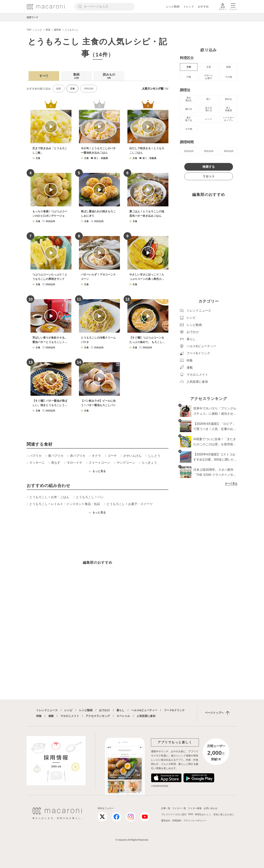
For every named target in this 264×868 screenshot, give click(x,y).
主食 (189, 67)
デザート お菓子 (209, 77)
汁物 (189, 77)
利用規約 (177, 821)
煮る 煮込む (189, 99)
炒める (229, 99)
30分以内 (228, 151)
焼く (209, 99)
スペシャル (123, 716)
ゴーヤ (111, 456)
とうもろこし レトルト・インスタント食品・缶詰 (63, 504)
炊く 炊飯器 (229, 109)
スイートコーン (98, 463)
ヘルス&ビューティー (144, 710)
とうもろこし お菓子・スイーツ (128, 504)
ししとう (153, 456)
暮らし (121, 710)
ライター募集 (195, 808)
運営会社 (166, 821)
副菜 (59, 89)
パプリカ (34, 456)
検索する (209, 167)
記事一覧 (166, 808)
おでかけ (104, 710)
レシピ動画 (173, 7)
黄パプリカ (54, 456)
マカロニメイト (70, 716)
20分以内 (209, 151)
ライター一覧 (179, 808)
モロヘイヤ (73, 463)
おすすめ (203, 7)
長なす (54, 463)
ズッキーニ (36, 463)
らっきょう (148, 463)
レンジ (209, 119)
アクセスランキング (98, 716)
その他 (229, 77)
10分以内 (89, 89)
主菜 (209, 67)
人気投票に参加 (146, 716)
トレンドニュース (47, 710)
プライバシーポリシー (195, 821)
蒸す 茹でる (189, 119)
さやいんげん (131, 456)
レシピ (68, 710)
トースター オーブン (229, 119)
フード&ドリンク (174, 710)
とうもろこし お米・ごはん (48, 497)
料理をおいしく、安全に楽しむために (215, 814)
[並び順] (155, 89)
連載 (51, 716)
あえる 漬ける (209, 109)
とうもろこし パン (88, 497)
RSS (191, 814)
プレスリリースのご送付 (174, 814)
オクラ (95, 456)
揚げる (189, 109)
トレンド (189, 7)
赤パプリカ (76, 456)
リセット (209, 176)
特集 (39, 716)
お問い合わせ (211, 808)
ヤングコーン (125, 463)
